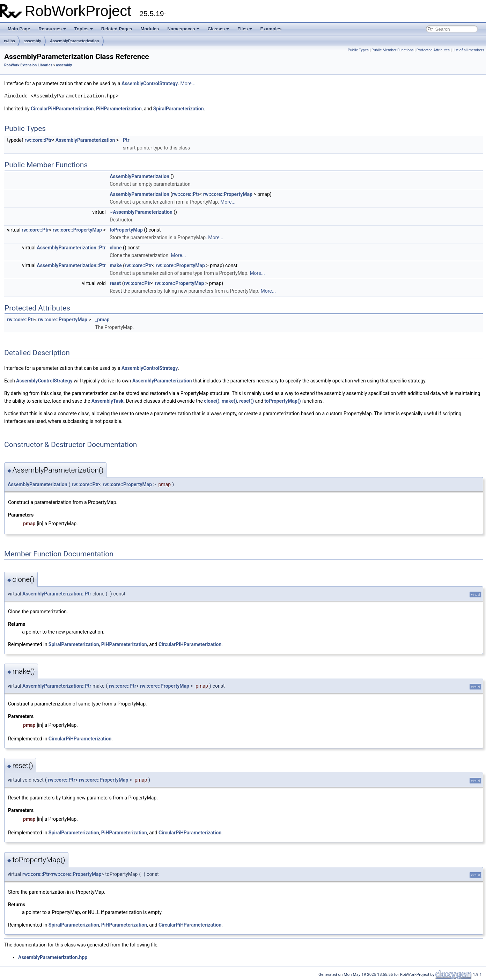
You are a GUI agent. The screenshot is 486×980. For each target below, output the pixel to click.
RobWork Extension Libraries (28, 65)
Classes (218, 29)
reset (115, 283)
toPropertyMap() (282, 401)
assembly (32, 41)
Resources (52, 29)
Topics (84, 29)
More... (188, 83)
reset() (246, 401)
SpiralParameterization (179, 109)
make (116, 265)
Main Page (19, 29)
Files (245, 29)
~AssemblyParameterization (141, 212)
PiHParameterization (119, 109)
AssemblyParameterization (75, 41)
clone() (212, 401)
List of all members (468, 50)
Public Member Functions (393, 50)
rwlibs (9, 41)
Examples (271, 29)
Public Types (358, 50)
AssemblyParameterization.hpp (53, 957)
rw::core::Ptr (38, 140)
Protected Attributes (433, 50)
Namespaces (183, 29)
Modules (150, 29)
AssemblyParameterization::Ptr (71, 248)
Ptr (126, 140)
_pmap (102, 320)
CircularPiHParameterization (62, 109)
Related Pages (117, 29)
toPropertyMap (126, 230)
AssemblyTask (108, 401)
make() (229, 401)
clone (116, 248)
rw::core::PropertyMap (228, 194)
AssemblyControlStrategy (150, 83)
